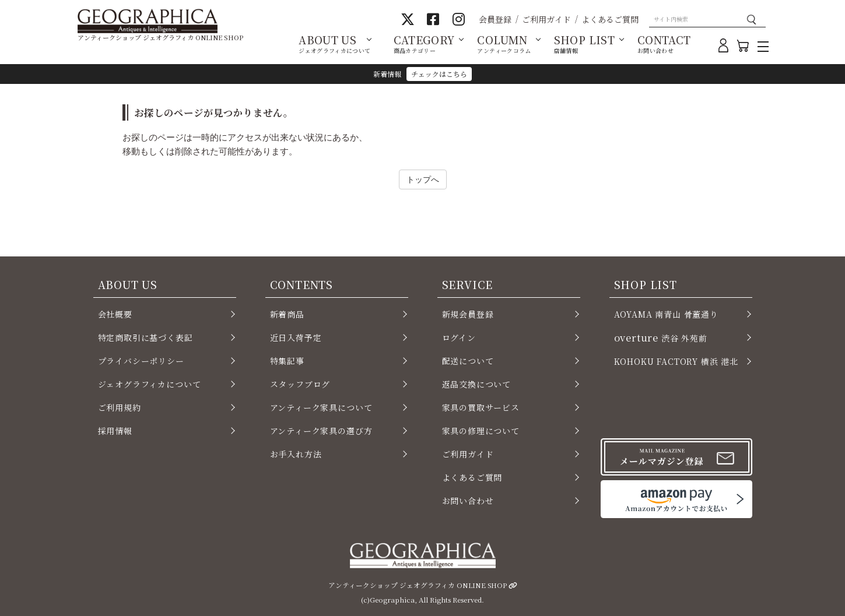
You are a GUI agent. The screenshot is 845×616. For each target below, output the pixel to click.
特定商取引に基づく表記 (145, 337)
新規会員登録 (468, 314)
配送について (468, 361)
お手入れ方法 (296, 454)
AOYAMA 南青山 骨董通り (666, 314)
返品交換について (477, 384)
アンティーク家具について (321, 407)
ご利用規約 (120, 407)
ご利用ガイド (546, 19)
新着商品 (287, 314)
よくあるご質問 (610, 19)
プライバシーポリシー (141, 361)
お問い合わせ (468, 501)
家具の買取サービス (481, 407)
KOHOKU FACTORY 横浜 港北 (676, 361)
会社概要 (115, 314)
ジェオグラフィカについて (150, 384)
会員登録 (495, 19)
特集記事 (287, 361)
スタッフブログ (300, 384)
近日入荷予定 (296, 337)
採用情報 (115, 431)
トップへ (423, 179)
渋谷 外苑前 (661, 337)
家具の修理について (481, 431)
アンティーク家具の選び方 (321, 431)
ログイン (459, 337)
